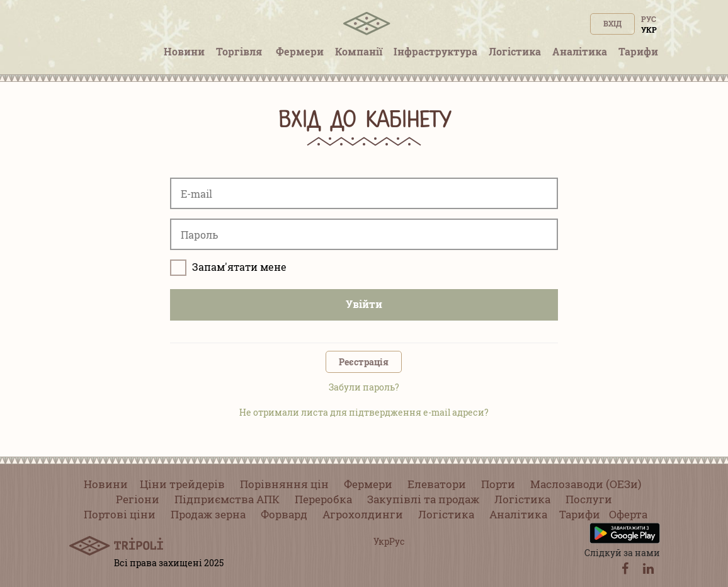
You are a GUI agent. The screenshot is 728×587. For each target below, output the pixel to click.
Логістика (515, 51)
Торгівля (240, 51)
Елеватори (437, 484)
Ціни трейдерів (182, 484)
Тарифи (638, 51)
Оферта (628, 514)
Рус (649, 19)
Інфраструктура (435, 51)
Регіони (138, 499)
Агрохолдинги (363, 514)
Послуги (589, 499)
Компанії (359, 51)
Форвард (284, 514)
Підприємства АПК (227, 499)
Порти (498, 484)
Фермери (300, 51)
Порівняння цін (284, 484)
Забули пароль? (364, 387)
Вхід (612, 23)
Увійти (364, 304)
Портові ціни (120, 514)
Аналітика (580, 51)
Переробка (323, 499)
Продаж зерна (208, 514)
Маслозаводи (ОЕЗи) (586, 484)
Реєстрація (364, 362)
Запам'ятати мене (228, 268)
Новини (184, 51)
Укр (649, 30)
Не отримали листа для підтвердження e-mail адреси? (364, 412)
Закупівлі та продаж (423, 499)
